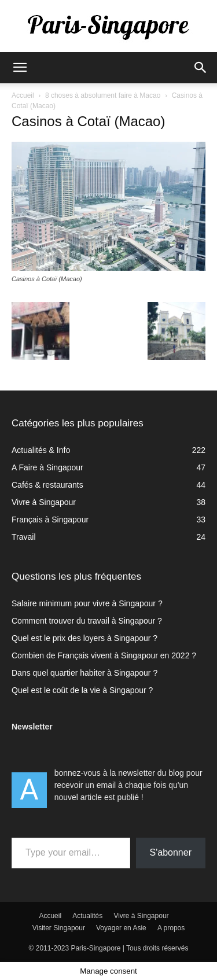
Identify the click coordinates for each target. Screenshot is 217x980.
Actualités (87, 916)
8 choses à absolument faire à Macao (103, 95)
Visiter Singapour (59, 928)
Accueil (23, 95)
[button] (20, 68)
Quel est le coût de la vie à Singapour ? (82, 690)
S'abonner (171, 852)
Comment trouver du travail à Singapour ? (87, 621)
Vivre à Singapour (141, 916)
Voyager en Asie (121, 928)
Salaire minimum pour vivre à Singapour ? (87, 603)
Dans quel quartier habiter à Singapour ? (84, 673)
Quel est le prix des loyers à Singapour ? (84, 638)
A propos (171, 928)
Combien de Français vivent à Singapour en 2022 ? (104, 655)
